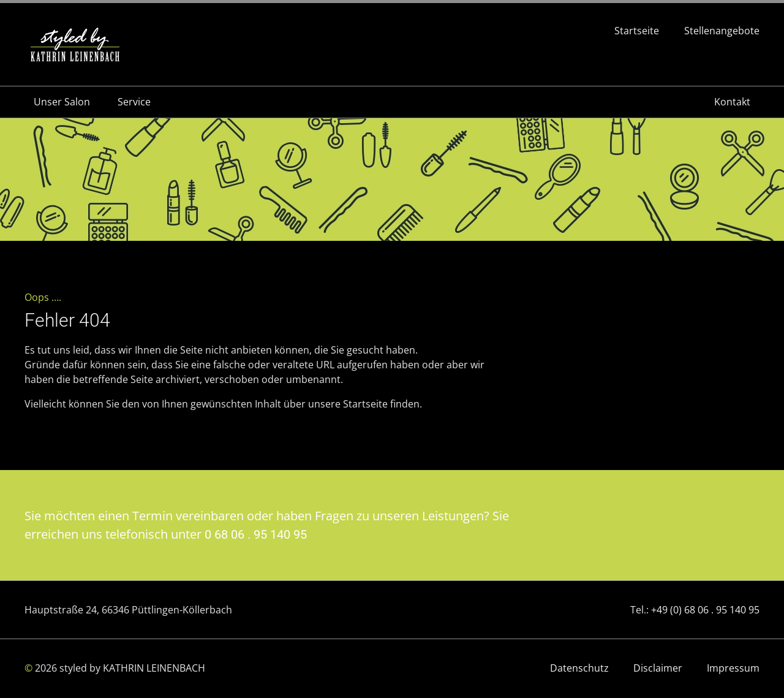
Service (134, 102)
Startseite (637, 31)
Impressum (733, 668)
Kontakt (732, 102)
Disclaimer (658, 668)
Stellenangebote (722, 31)
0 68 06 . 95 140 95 (256, 534)
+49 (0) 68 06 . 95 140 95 (705, 610)
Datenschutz (579, 668)
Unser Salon (62, 102)
